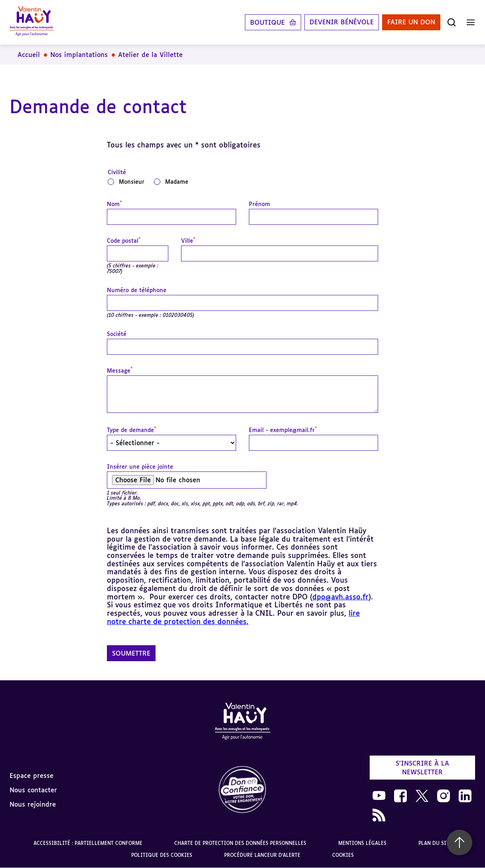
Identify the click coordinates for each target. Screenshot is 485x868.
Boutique (267, 22)
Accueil (29, 55)
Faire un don (411, 22)
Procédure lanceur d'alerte (262, 855)
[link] (242, 790)
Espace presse (32, 776)
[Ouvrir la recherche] (451, 22)
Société (117, 334)
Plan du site (435, 843)
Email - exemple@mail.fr (283, 430)
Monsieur (132, 182)
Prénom (259, 204)
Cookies (343, 855)
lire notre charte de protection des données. (233, 617)
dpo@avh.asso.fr (340, 597)
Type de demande (132, 430)
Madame (177, 182)
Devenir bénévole (342, 22)
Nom (114, 204)
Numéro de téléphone (137, 290)
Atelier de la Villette (150, 55)
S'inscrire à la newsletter (422, 768)
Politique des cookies (162, 855)
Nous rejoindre (33, 804)
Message (120, 371)
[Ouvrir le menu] (471, 22)
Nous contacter (33, 790)
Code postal (124, 241)
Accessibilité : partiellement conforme (88, 843)
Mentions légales (362, 843)
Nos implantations (79, 55)
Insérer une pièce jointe (140, 467)
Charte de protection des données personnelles (240, 843)
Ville (188, 241)
